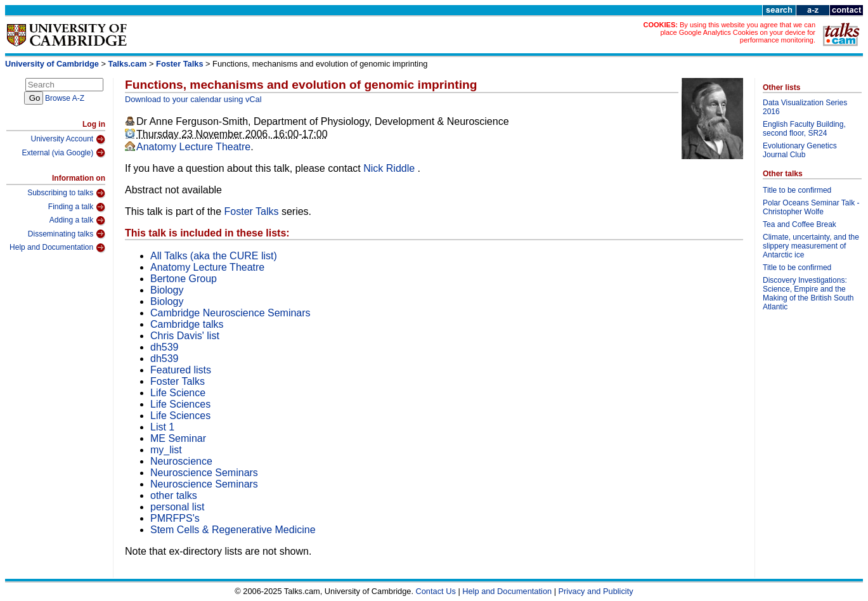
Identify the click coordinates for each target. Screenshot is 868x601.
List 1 (162, 427)
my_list (166, 450)
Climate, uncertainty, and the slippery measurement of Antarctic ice (811, 246)
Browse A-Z (65, 98)
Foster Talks (179, 64)
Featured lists (181, 370)
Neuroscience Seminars (204, 473)
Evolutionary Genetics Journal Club (800, 150)
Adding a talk (77, 221)
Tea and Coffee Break (800, 224)
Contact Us (436, 591)
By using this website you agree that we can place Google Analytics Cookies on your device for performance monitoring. (738, 32)
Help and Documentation (57, 248)
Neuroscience (181, 461)
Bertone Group (184, 279)
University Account (68, 139)
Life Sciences (180, 404)
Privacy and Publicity (596, 591)
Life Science (178, 393)
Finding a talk (77, 207)
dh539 (165, 347)
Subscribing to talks (66, 193)
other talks (174, 495)
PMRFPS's (175, 518)
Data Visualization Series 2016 (805, 107)
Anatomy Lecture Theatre (193, 147)
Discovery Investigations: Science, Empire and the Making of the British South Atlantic (808, 294)
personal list (177, 507)
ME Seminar (178, 438)
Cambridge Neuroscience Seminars (230, 313)
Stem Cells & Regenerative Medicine (233, 530)
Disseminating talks (67, 234)
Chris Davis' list (185, 336)
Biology (167, 290)
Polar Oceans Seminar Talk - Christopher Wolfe (811, 207)
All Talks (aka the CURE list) (214, 256)
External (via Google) (63, 153)
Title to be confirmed (797, 190)
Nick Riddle (390, 168)
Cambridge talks (187, 324)
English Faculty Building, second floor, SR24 (804, 129)
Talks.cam (128, 64)
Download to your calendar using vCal (193, 99)
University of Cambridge (52, 64)
